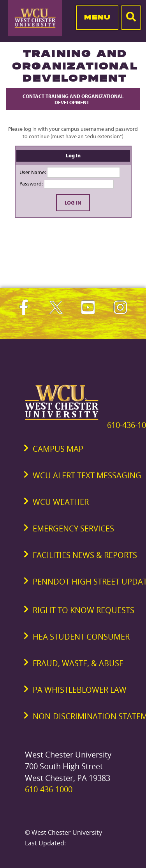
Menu (97, 17)
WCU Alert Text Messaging (87, 475)
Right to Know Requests (84, 610)
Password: (31, 184)
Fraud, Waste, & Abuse (78, 663)
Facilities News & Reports (85, 555)
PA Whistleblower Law (80, 690)
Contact (73, 99)
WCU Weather (61, 502)
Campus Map (58, 449)
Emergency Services (73, 528)
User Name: (33, 172)
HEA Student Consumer (81, 637)
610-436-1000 (49, 789)
